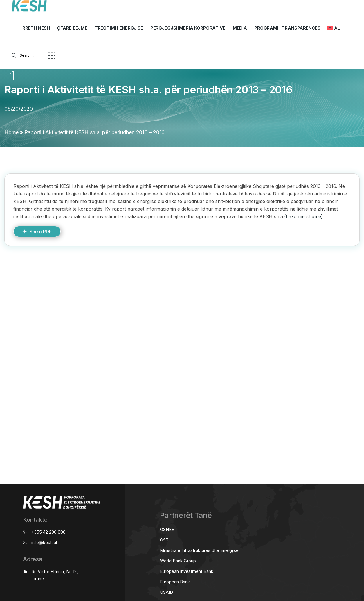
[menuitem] (334, 28)
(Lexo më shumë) (303, 216)
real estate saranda (2, 269)
